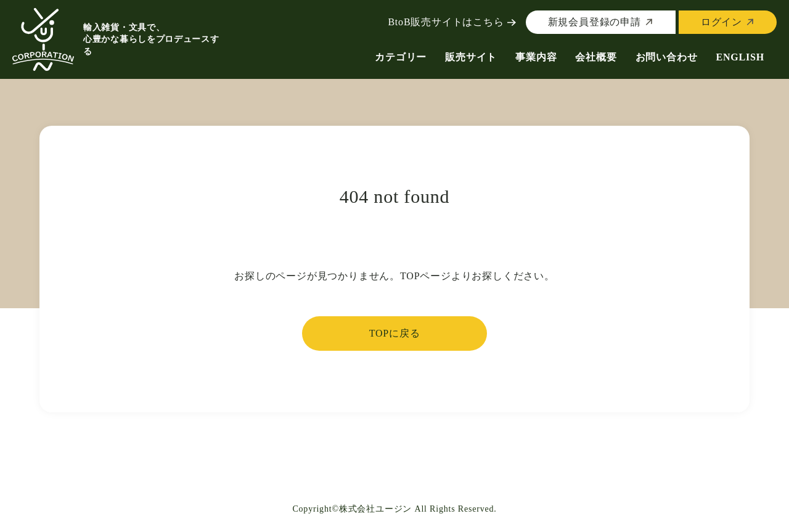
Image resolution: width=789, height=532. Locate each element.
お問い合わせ (667, 57)
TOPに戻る (395, 333)
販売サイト (471, 57)
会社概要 (596, 57)
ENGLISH (740, 57)
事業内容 (536, 57)
